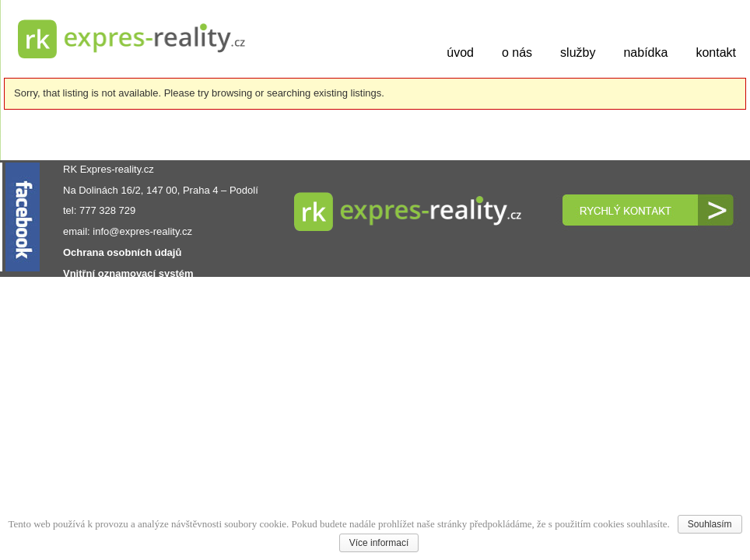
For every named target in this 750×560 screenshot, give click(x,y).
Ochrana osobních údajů (122, 252)
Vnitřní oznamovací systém (128, 273)
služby (578, 52)
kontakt (716, 52)
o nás (517, 52)
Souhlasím (710, 524)
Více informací (379, 543)
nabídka (645, 52)
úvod (460, 52)
